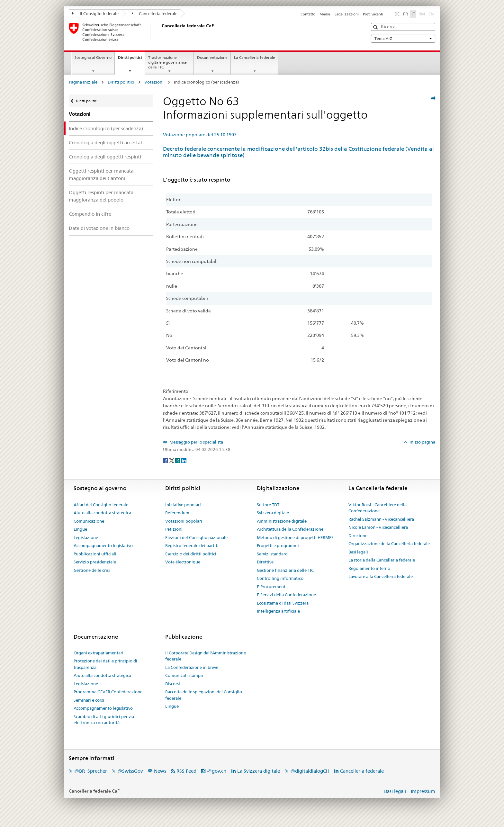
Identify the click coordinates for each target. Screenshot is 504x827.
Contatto (308, 14)
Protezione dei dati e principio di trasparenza (105, 664)
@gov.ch (217, 771)
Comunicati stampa (184, 675)
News (160, 771)
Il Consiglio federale (95, 13)
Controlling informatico (280, 578)
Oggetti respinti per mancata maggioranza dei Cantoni (101, 175)
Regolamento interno (369, 568)
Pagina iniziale (83, 82)
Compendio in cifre (90, 214)
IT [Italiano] (413, 14)
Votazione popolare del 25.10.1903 (200, 135)
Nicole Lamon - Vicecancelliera (378, 527)
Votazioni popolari (184, 521)
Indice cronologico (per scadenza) (106, 128)
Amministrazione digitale (282, 521)
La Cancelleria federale (255, 57)
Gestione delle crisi (92, 570)
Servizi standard (272, 554)
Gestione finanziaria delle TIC (285, 570)
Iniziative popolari (183, 505)
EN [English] (431, 14)
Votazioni (154, 82)
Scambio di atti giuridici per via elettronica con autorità (104, 720)
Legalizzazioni (347, 14)
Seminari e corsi (89, 700)
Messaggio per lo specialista (196, 442)
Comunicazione (89, 521)
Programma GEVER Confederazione (108, 692)
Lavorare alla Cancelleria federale (381, 576)
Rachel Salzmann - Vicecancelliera (381, 519)
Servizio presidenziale (95, 562)
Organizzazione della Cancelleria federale (389, 544)
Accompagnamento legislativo (103, 545)
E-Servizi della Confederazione (286, 595)
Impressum (423, 791)
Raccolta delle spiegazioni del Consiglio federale (204, 695)
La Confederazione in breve (192, 667)
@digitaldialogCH (310, 771)
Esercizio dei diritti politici (191, 554)
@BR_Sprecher (91, 771)
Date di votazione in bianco (99, 228)
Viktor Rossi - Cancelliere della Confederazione (378, 508)
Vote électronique (183, 562)
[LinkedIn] (184, 460)
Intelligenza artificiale (278, 611)
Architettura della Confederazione (290, 529)
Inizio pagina (422, 442)
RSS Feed (186, 771)
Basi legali (358, 552)
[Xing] (178, 460)
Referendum (177, 513)
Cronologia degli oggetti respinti (105, 157)
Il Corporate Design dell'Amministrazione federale (206, 656)
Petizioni (174, 529)
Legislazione (86, 537)
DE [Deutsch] (397, 14)
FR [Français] (405, 14)
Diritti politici (131, 59)
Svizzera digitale (273, 513)
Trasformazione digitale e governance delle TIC (167, 62)
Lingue (80, 529)
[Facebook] (166, 460)
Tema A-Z (403, 39)
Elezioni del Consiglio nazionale (196, 537)
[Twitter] (172, 460)
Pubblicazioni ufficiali (95, 554)
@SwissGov (130, 771)
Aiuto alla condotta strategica (102, 513)
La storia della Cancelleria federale (382, 560)
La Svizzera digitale (259, 771)
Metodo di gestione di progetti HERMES (295, 537)
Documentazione (212, 57)
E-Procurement (271, 587)
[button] (376, 27)
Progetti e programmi (278, 545)
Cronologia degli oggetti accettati (106, 143)
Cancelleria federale (155, 13)
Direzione (358, 535)
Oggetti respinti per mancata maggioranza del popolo (101, 196)
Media (325, 14)
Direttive (265, 562)
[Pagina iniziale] (160, 32)
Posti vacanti (373, 14)
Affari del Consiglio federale (101, 505)
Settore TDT (268, 505)
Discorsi (173, 684)
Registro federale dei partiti (192, 545)
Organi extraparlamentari (99, 653)
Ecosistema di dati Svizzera (283, 603)
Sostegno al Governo (93, 57)
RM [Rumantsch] (422, 14)
